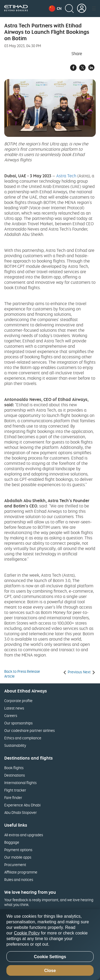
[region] (50, 945)
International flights (20, 783)
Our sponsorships (18, 723)
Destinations (15, 775)
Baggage (12, 842)
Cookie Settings (50, 957)
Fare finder (13, 797)
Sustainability (15, 745)
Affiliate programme (21, 872)
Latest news (14, 708)
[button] (55, 9)
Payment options (18, 850)
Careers (11, 715)
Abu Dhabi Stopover (21, 812)
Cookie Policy (27, 933)
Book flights (14, 768)
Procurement (15, 865)
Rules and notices (19, 879)
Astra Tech (66, 176)
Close (50, 971)
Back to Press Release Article (22, 674)
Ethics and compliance (23, 738)
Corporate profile (18, 701)
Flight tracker (15, 790)
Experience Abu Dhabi (22, 805)
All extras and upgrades (24, 835)
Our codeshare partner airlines (29, 730)
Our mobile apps (18, 857)
